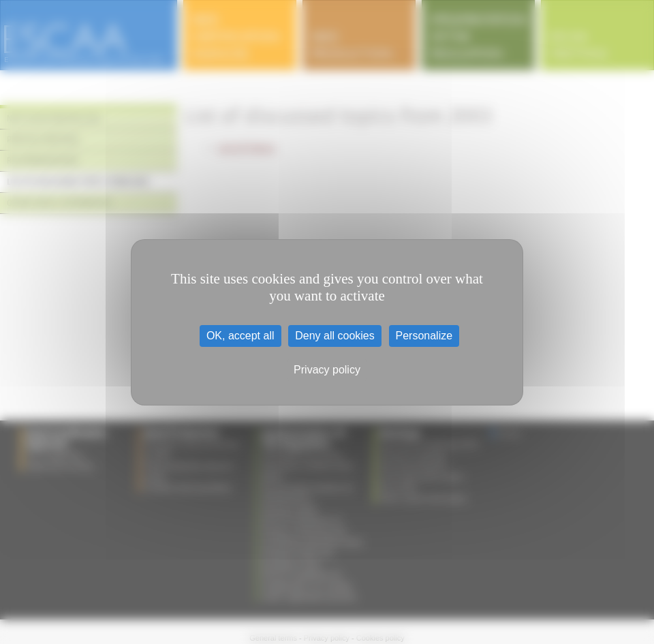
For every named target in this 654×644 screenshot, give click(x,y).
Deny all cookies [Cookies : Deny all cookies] (335, 336)
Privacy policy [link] (327, 370)
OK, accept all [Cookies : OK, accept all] (240, 336)
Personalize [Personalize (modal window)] (424, 336)
